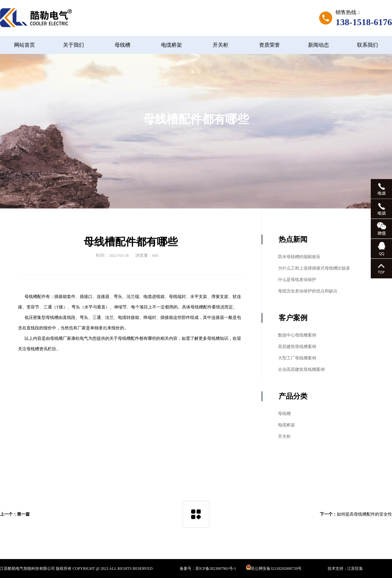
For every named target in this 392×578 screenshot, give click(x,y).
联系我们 (367, 45)
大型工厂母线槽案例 (297, 358)
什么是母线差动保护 (297, 280)
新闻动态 (318, 45)
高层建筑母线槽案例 (297, 347)
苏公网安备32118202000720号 (274, 569)
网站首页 (24, 45)
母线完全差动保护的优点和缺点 (308, 291)
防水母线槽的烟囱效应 (299, 257)
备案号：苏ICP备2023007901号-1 (208, 569)
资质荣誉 (269, 45)
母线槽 (122, 45)
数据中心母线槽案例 (297, 335)
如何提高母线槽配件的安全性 (364, 514)
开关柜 (220, 45)
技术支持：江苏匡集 (345, 569)
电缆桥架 (171, 45)
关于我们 (73, 45)
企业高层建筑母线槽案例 (301, 369)
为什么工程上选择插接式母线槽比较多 (314, 268)
